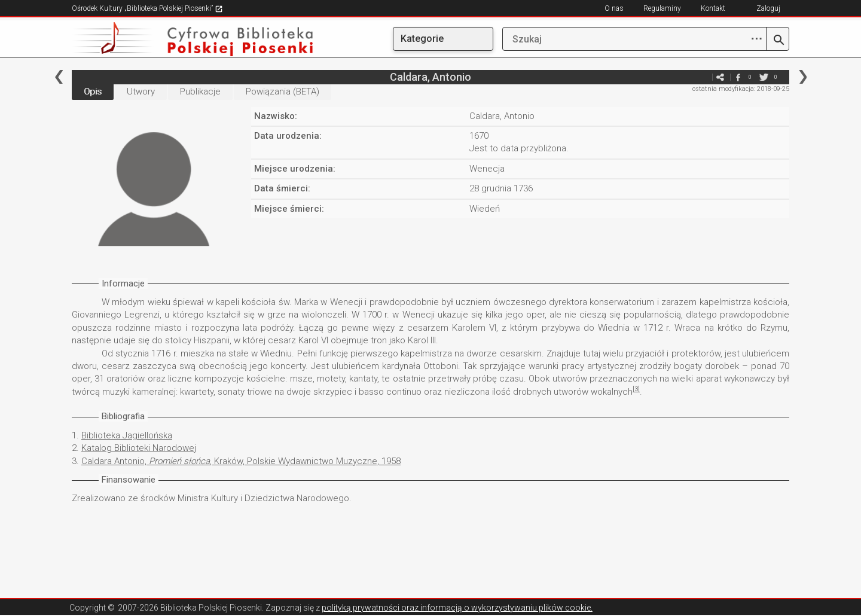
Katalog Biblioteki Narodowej (139, 448)
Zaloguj (768, 8)
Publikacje (200, 92)
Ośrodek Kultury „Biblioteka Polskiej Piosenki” (147, 8)
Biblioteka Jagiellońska (127, 435)
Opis (93, 92)
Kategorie (422, 39)
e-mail (702, 77)
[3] (636, 389)
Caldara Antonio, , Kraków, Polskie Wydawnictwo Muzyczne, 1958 (241, 461)
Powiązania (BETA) (283, 92)
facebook (738, 77)
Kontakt (713, 8)
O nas (614, 8)
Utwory (141, 92)
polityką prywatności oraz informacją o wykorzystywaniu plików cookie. (457, 608)
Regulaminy (662, 8)
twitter (764, 77)
